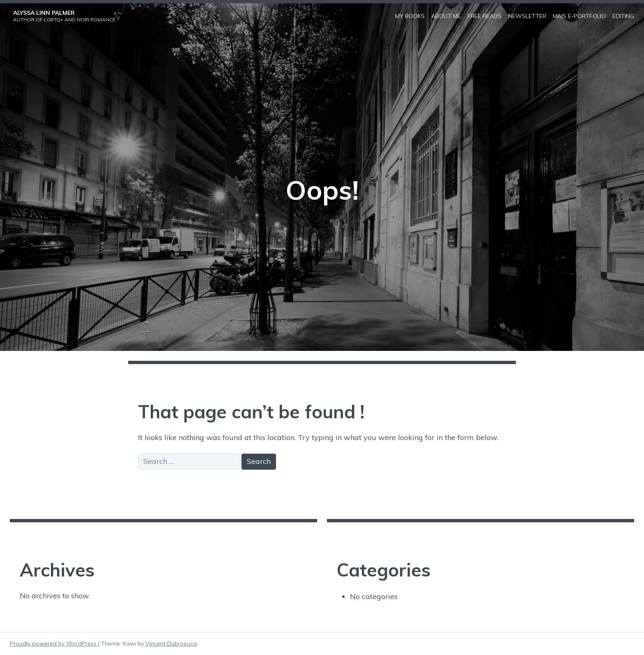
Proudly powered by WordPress (54, 643)
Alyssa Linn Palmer (44, 13)
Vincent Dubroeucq (171, 643)
